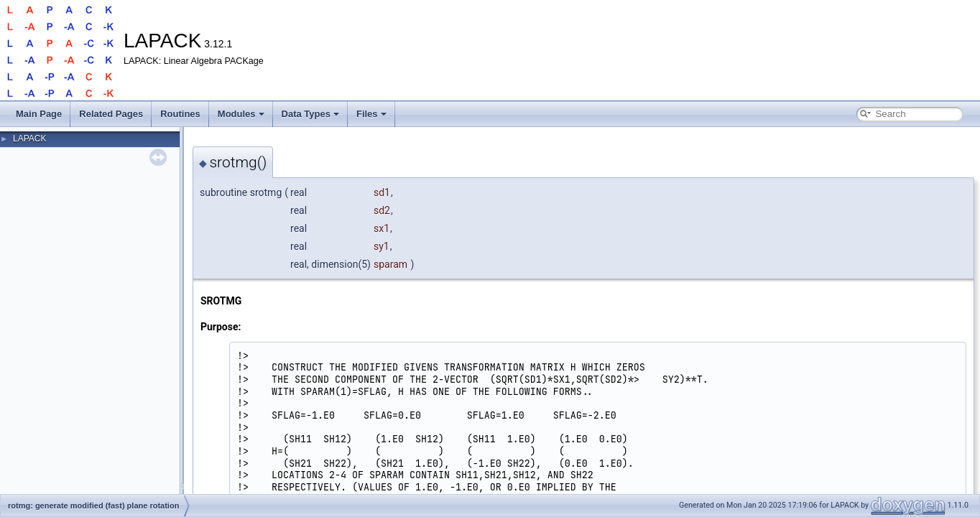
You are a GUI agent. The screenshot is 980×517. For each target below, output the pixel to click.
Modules (241, 114)
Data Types (310, 114)
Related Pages (111, 114)
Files (371, 114)
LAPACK (29, 139)
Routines (180, 114)
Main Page (39, 114)
